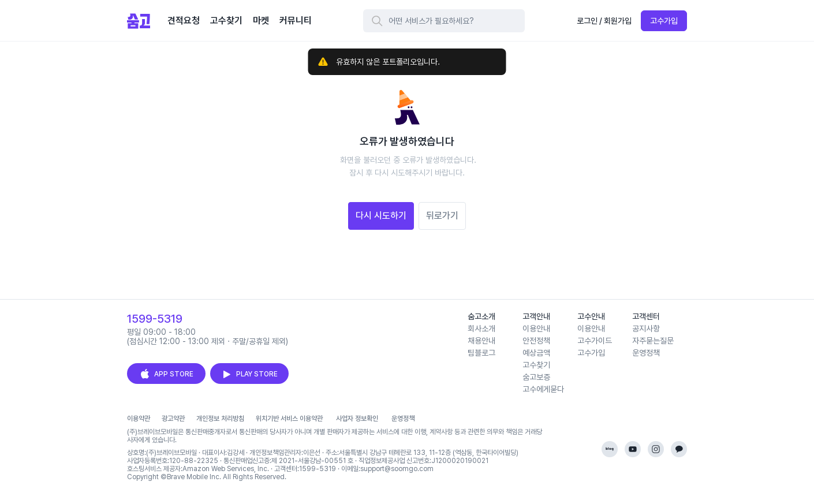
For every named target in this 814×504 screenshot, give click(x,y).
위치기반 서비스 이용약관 (289, 419)
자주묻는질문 (653, 341)
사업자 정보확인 (357, 419)
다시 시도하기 (381, 216)
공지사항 (646, 328)
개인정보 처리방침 (220, 419)
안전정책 (536, 341)
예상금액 (536, 353)
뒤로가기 (442, 216)
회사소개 (481, 328)
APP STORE (166, 374)
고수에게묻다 (543, 389)
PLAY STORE (249, 374)
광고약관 (173, 419)
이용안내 (536, 328)
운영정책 (646, 353)
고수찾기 (536, 365)
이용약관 (139, 419)
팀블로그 (481, 353)
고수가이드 (595, 341)
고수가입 (664, 21)
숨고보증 (536, 377)
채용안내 (481, 341)
